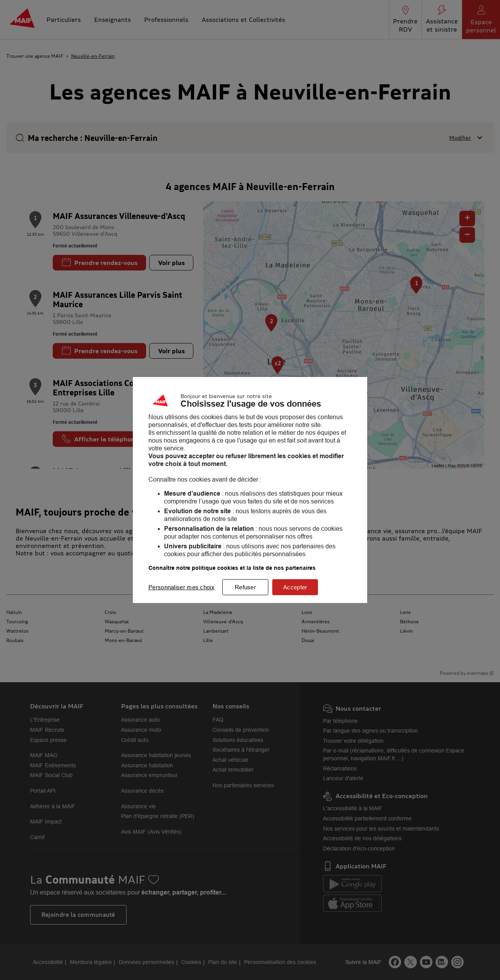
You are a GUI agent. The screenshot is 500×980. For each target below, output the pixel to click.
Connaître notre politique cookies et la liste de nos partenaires (232, 568)
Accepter (295, 587)
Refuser (245, 587)
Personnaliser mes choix (181, 587)
